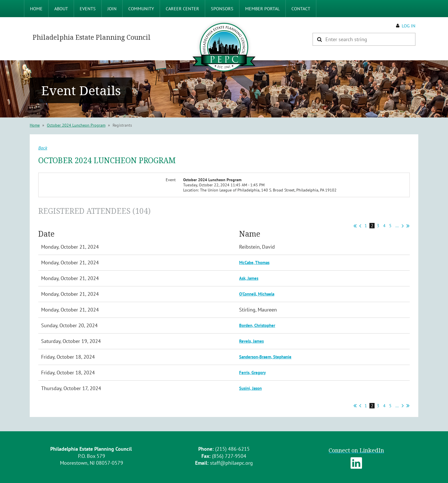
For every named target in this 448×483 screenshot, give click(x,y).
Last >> (408, 226)
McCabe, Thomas (254, 263)
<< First (355, 226)
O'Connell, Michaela (257, 294)
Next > (403, 226)
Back (43, 148)
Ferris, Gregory (252, 373)
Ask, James (249, 278)
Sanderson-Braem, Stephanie (265, 357)
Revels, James (251, 341)
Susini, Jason (250, 388)
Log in (409, 26)
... (397, 226)
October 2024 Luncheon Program (76, 125)
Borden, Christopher (257, 325)
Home (35, 125)
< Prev (360, 226)
